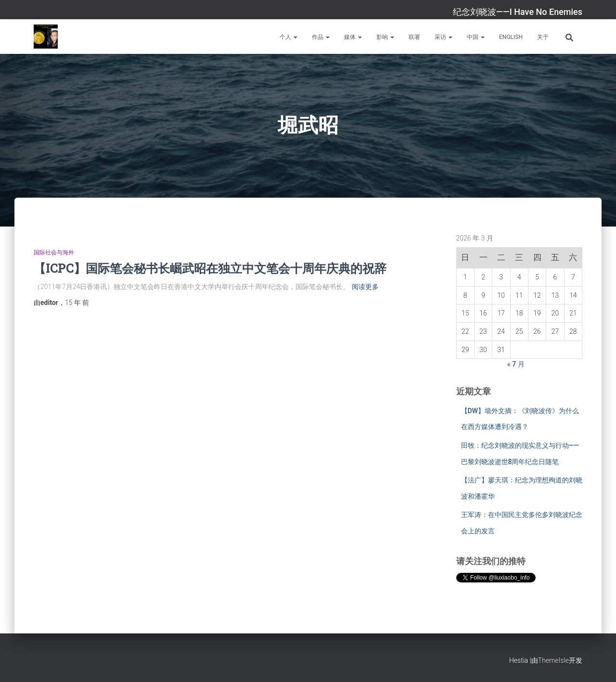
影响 (385, 37)
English (511, 37)
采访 (443, 37)
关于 (543, 37)
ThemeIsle (553, 660)
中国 (476, 37)
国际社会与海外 (54, 253)
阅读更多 (365, 287)
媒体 (353, 37)
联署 (414, 37)
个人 (289, 37)
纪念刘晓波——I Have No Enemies (518, 12)
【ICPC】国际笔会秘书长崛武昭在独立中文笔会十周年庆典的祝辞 (210, 268)
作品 (321, 37)
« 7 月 (516, 364)
